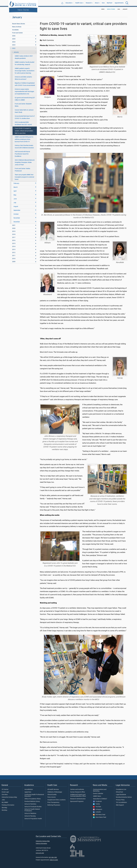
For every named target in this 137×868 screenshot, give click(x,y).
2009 (14, 262)
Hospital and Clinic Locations (56, 800)
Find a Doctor (52, 797)
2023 (14, 45)
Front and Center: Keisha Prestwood (22, 170)
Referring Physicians (54, 805)
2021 (14, 225)
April (15, 191)
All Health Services (53, 789)
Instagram (98, 809)
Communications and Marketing (100, 790)
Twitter (96, 804)
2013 (14, 250)
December (17, 222)
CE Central (5, 789)
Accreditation (29, 789)
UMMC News (97, 796)
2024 (14, 42)
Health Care (79, 3)
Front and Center (17, 33)
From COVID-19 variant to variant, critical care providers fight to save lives (24, 131)
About (97, 3)
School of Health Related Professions (32, 810)
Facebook (97, 801)
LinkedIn (97, 812)
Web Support (120, 805)
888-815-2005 (54, 860)
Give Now (5, 795)
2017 (14, 237)
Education (69, 3)
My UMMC (5, 802)
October (16, 214)
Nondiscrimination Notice (124, 797)
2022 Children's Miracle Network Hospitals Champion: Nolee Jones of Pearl (25, 162)
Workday (4, 810)
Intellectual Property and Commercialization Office (78, 795)
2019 (14, 231)
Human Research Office (78, 792)
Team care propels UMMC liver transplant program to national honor (24, 177)
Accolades (15, 30)
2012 (14, 253)
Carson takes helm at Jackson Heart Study (24, 111)
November (17, 218)
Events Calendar (98, 794)
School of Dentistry (30, 804)
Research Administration (78, 799)
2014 (14, 246)
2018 (14, 234)
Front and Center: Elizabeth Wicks (23, 105)
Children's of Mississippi (55, 792)
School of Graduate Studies (33, 807)
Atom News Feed (100, 817)
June (15, 199)
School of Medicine (30, 813)
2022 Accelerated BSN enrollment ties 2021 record (23, 123)
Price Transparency (53, 802)
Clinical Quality (52, 795)
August (16, 206)
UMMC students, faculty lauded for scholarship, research (25, 63)
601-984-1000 (53, 857)
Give (103, 3)
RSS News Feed (99, 815)
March (16, 187)
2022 (14, 48)
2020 (14, 228)
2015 (14, 243)
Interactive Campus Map (9, 797)
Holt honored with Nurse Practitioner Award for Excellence (22, 154)
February (16, 183)
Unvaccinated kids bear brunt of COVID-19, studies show (25, 117)
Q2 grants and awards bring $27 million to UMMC (25, 99)
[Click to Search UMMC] (127, 3)
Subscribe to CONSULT (100, 799)
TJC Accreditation (121, 802)
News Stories (23, 10)
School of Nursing (30, 816)
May (15, 195)
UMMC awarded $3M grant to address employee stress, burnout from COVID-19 (24, 139)
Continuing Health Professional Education (34, 795)
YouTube (97, 807)
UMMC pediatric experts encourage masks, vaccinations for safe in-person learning (25, 71)
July (15, 203)
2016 (14, 240)
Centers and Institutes (77, 789)
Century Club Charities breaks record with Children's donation (24, 147)
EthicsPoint (119, 792)
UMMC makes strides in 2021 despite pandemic (24, 57)
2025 (14, 39)
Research (89, 3)
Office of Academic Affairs (33, 799)
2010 (14, 259)
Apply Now (28, 792)
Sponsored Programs (77, 801)
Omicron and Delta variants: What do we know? (23, 78)
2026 (14, 36)
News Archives (17, 27)
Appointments (119, 3)
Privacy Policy (120, 800)
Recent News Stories (19, 24)
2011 (14, 256)
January (16, 52)
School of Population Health (33, 819)
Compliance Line (121, 789)
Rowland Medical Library (32, 801)
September (17, 210)
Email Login (5, 792)
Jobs (3, 800)
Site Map (4, 808)
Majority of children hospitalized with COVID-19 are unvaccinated (25, 84)
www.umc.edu (40, 853)
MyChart (110, 3)
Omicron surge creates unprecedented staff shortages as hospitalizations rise (24, 92)
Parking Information (8, 805)
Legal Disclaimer (121, 795)
